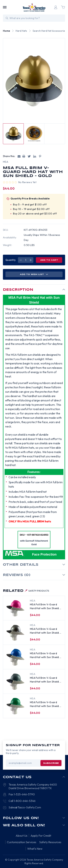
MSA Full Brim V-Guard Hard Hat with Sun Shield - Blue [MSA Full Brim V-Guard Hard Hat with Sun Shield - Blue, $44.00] (45, 655)
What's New (35, 849)
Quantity (11, 260)
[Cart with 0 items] (63, 7)
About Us (21, 836)
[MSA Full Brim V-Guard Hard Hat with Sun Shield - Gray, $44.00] (15, 682)
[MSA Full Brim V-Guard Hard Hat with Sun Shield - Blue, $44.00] (15, 657)
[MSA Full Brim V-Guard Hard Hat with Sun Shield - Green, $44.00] (15, 706)
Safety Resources (50, 842)
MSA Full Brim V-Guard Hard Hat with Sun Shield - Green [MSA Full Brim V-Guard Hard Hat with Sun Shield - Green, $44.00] (45, 704)
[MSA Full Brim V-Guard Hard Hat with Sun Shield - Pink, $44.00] (15, 608)
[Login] (56, 7)
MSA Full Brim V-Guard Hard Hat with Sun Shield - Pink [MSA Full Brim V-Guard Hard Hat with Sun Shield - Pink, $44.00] (45, 607)
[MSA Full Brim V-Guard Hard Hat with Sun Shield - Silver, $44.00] (15, 633)
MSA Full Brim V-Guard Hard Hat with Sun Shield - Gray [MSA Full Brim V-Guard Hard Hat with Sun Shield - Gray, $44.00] (45, 680)
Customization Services (22, 842)
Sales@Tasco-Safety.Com (25, 807)
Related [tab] (26, 591)
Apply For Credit (41, 836)
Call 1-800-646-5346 (22, 801)
